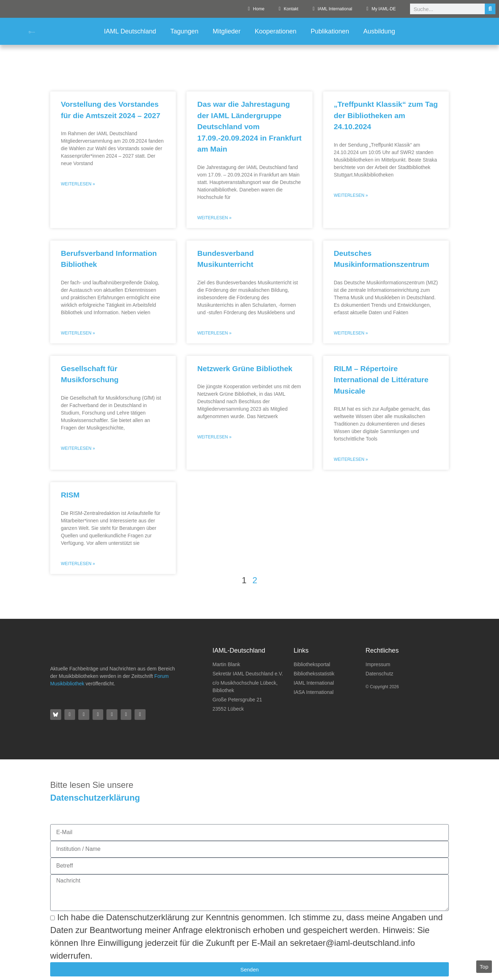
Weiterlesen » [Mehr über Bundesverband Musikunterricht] (214, 333)
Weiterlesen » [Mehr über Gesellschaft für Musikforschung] (78, 448)
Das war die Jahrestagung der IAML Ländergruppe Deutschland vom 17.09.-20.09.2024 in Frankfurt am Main (249, 127)
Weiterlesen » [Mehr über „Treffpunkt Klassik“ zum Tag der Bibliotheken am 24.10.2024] (351, 195)
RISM (70, 495)
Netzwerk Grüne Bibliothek (245, 368)
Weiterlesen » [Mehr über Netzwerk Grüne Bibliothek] (214, 437)
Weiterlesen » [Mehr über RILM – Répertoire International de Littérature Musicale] (351, 459)
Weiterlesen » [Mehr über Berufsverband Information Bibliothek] (78, 333)
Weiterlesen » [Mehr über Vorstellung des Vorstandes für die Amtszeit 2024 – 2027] (78, 184)
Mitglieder (227, 31)
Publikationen (330, 31)
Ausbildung (379, 31)
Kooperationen (276, 31)
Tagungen (185, 31)
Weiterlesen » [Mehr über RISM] (78, 564)
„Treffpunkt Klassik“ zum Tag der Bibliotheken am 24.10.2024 (386, 115)
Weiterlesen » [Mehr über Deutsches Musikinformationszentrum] (351, 333)
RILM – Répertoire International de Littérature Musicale (381, 380)
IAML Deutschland (130, 31)
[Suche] (490, 9)
